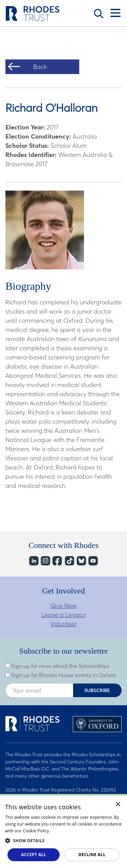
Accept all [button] (34, 855)
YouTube (93, 561)
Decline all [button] (92, 855)
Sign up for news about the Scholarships (57, 666)
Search (99, 14)
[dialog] (63, 831)
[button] (63, 840)
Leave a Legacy (63, 615)
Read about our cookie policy (80, 831)
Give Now (63, 606)
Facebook (57, 561)
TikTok (69, 561)
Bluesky (81, 561)
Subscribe (97, 690)
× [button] (118, 805)
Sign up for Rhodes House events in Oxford (60, 675)
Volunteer (63, 624)
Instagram (45, 561)
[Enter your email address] (39, 690)
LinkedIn (33, 561)
